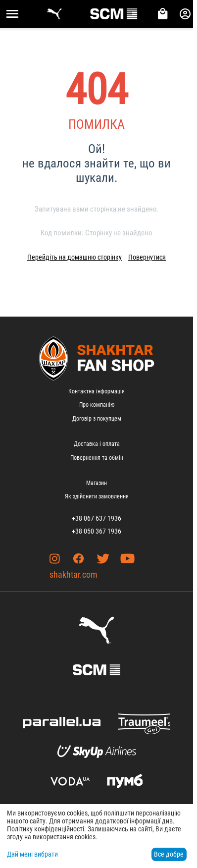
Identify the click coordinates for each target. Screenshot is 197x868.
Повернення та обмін (97, 458)
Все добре (169, 854)
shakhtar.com (74, 574)
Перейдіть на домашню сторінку (74, 257)
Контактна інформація (97, 391)
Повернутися (147, 257)
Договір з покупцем (97, 419)
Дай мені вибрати (32, 854)
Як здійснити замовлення (97, 496)
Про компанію (97, 405)
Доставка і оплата (97, 444)
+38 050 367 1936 (97, 531)
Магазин (97, 483)
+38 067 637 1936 (97, 518)
